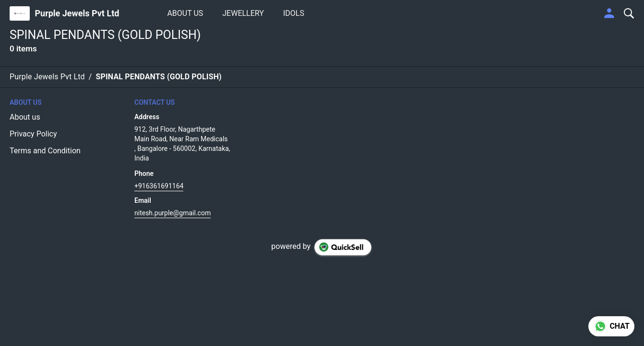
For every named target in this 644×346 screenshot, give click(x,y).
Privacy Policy (33, 134)
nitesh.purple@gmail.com (173, 213)
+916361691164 (159, 186)
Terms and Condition (45, 151)
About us (25, 117)
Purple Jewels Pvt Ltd (77, 13)
